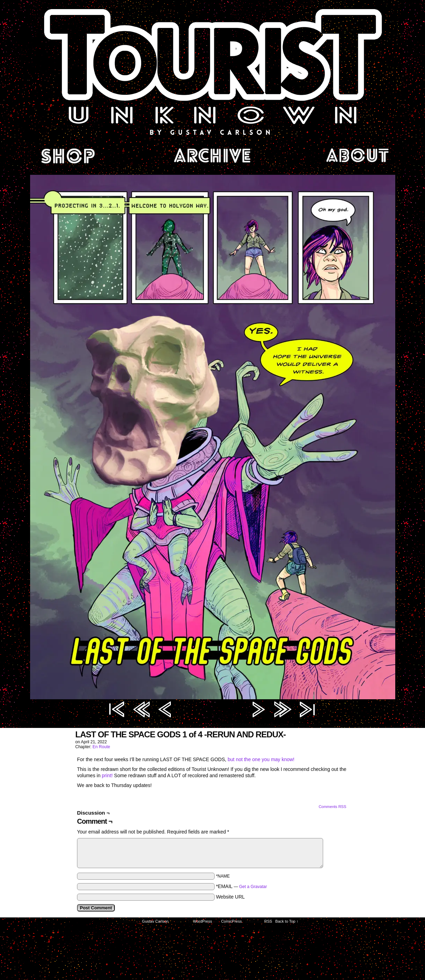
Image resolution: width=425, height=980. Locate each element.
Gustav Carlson (155, 921)
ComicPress (231, 921)
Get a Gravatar (253, 887)
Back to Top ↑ (287, 921)
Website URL (230, 897)
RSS (268, 921)
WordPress (203, 921)
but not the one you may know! (261, 759)
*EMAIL (242, 886)
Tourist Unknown (212, 71)
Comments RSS (332, 807)
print (107, 775)
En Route (101, 747)
